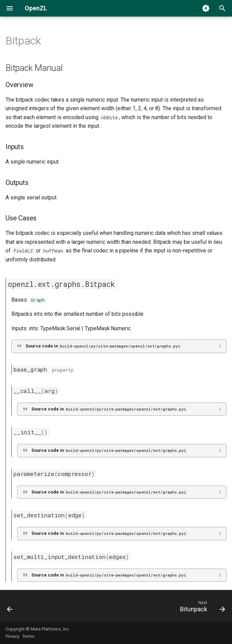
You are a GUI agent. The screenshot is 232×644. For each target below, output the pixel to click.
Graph (38, 300)
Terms (28, 636)
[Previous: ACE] (10, 608)
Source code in (103, 346)
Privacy (12, 636)
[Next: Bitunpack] (201, 608)
